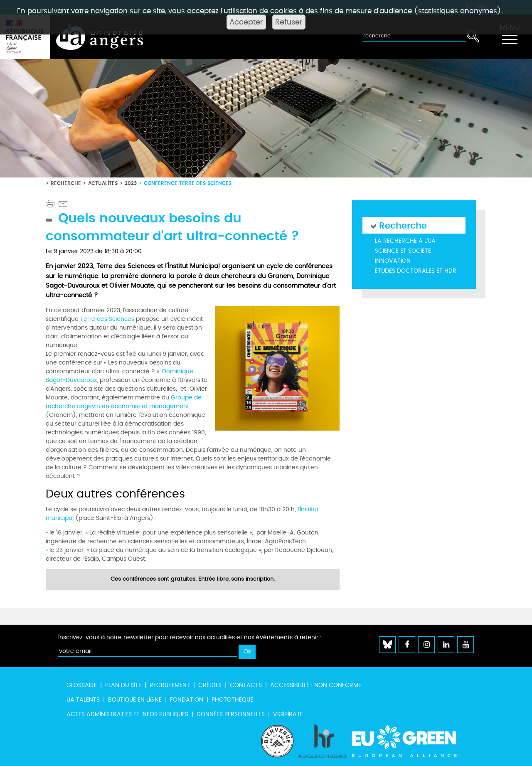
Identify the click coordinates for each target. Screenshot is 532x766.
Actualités (103, 183)
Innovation (393, 261)
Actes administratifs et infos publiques (127, 714)
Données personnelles (231, 714)
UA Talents (83, 700)
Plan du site (123, 685)
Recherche (66, 183)
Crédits (210, 685)
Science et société (403, 251)
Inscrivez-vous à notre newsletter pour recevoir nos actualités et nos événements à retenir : (190, 637)
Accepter (246, 22)
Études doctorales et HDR (416, 271)
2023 (131, 183)
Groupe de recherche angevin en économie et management (124, 402)
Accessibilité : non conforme (316, 685)
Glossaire (82, 685)
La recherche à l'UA (405, 241)
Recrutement (170, 685)
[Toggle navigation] (510, 37)
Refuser (289, 22)
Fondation (187, 700)
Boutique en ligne (135, 700)
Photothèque (232, 700)
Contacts (246, 685)
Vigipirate (288, 714)
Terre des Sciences (107, 319)
